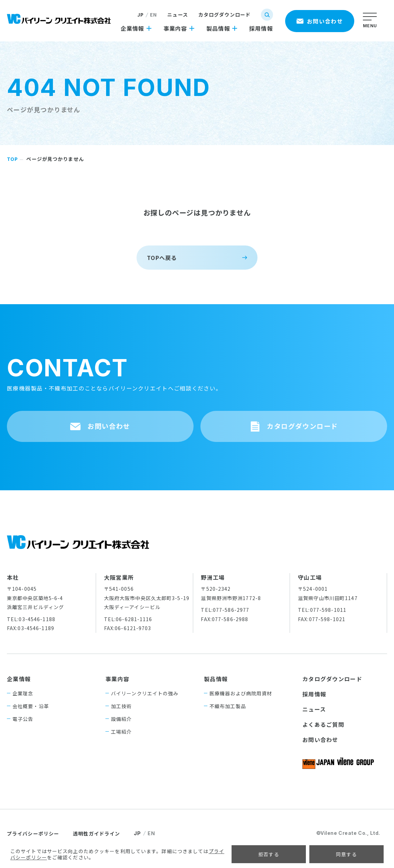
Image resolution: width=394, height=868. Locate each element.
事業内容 (117, 689)
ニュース (177, 15)
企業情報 (19, 689)
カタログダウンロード (224, 15)
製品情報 (216, 689)
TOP (12, 159)
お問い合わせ (320, 750)
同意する (346, 854)
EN (153, 15)
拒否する (269, 854)
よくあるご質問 (323, 734)
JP (140, 15)
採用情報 (314, 704)
